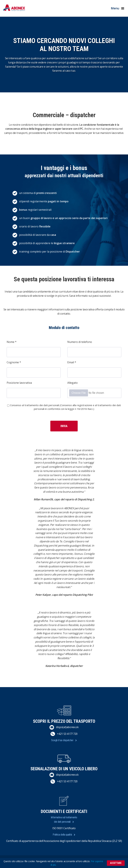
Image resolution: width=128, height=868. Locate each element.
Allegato (72, 383)
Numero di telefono (80, 342)
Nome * (12, 342)
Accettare (116, 863)
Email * (72, 362)
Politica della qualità (62, 835)
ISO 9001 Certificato (64, 828)
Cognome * (14, 362)
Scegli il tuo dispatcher (62, 740)
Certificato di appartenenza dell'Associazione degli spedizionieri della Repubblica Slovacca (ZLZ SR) (64, 841)
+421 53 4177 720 (67, 734)
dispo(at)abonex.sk (67, 727)
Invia (64, 426)
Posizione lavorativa (19, 383)
